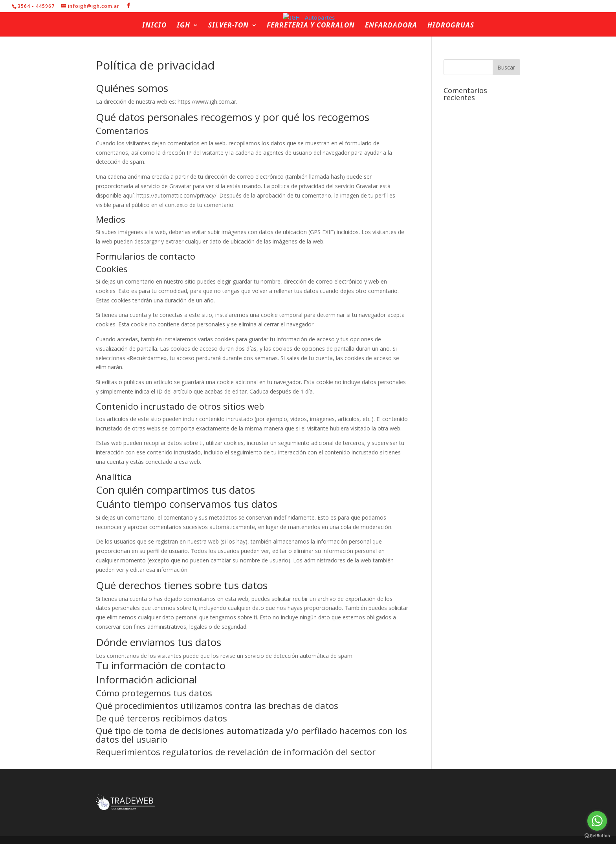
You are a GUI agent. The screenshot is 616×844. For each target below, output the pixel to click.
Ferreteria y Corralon (311, 26)
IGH (183, 26)
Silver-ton (228, 26)
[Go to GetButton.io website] (597, 836)
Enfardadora (391, 26)
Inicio (154, 26)
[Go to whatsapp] (597, 821)
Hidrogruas (451, 26)
